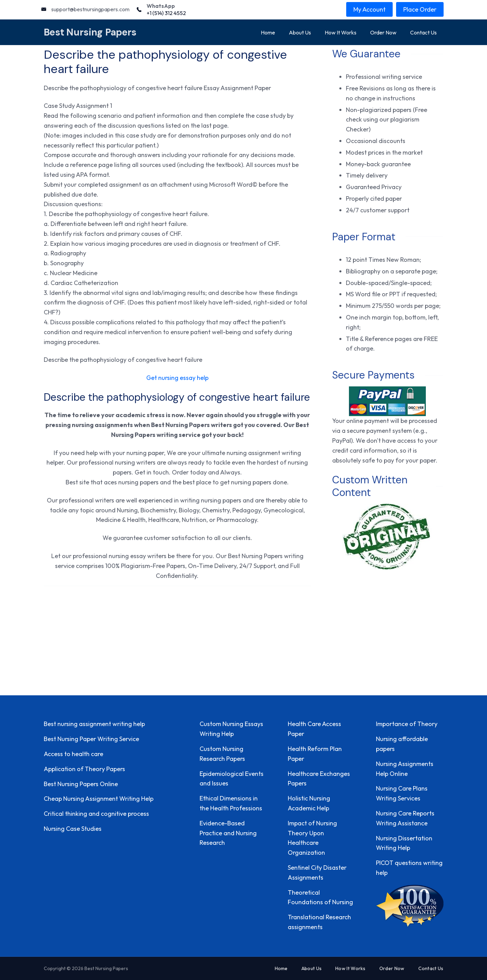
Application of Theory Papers (84, 769)
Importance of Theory (407, 724)
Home (268, 32)
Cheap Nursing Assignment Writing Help (99, 799)
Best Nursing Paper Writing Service (91, 739)
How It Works (341, 32)
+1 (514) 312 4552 (166, 13)
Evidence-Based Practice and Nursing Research (228, 833)
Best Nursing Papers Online (81, 784)
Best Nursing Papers (90, 32)
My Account (369, 9)
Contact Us (423, 32)
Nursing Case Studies (73, 829)
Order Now (383, 32)
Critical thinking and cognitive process (96, 814)
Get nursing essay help (177, 378)
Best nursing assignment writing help (94, 724)
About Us (300, 32)
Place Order (420, 9)
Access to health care (73, 754)
